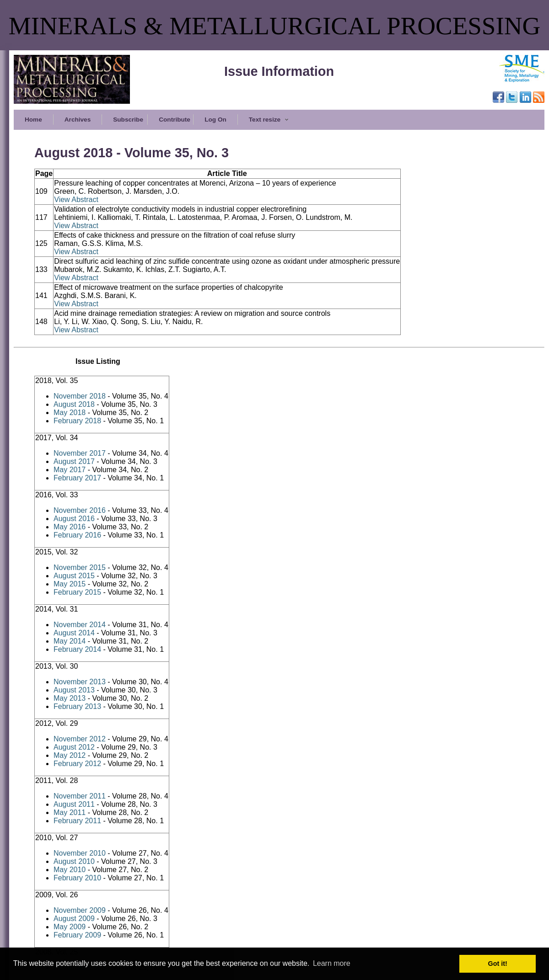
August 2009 (74, 919)
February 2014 (77, 649)
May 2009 (70, 927)
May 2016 (70, 527)
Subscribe (128, 120)
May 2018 (70, 413)
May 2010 (70, 870)
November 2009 (80, 910)
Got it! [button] (498, 964)
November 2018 (80, 396)
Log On (215, 120)
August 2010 (74, 861)
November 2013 (80, 682)
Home (33, 120)
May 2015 (70, 584)
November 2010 (80, 853)
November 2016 (80, 510)
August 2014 (74, 633)
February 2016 (77, 535)
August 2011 (74, 804)
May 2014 (70, 641)
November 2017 (80, 453)
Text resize (269, 120)
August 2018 (74, 404)
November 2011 (80, 796)
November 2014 (80, 625)
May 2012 (70, 755)
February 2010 (77, 878)
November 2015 (80, 567)
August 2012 (74, 747)
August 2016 (74, 519)
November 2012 (80, 739)
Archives (78, 120)
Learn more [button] (332, 963)
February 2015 (77, 592)
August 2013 (74, 690)
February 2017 (77, 478)
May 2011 (70, 812)
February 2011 (77, 821)
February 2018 (77, 421)
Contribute (175, 120)
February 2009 (77, 935)
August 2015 (74, 576)
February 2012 (77, 764)
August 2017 (74, 461)
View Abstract (76, 200)
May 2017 (70, 470)
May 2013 (70, 698)
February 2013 (77, 706)
